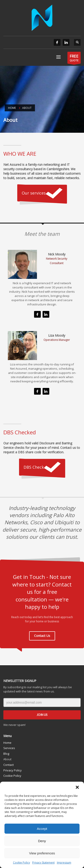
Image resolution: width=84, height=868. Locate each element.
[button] (77, 787)
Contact (9, 765)
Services (9, 748)
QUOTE (74, 59)
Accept (42, 829)
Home (7, 743)
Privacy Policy (13, 770)
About (7, 759)
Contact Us (42, 636)
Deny (42, 841)
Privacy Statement (43, 863)
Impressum (64, 863)
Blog (6, 754)
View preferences (42, 853)
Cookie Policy (22, 863)
